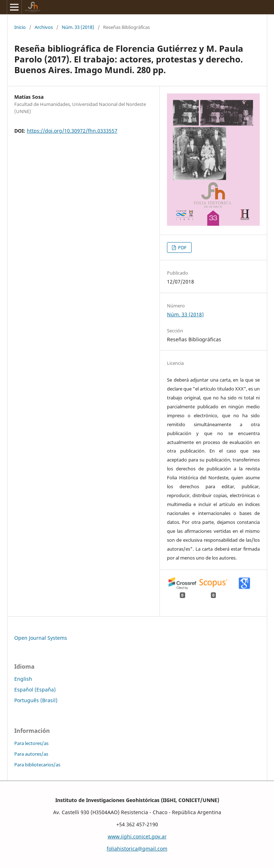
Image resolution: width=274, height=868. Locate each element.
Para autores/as (31, 754)
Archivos (44, 27)
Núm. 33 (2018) (78, 27)
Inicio (20, 27)
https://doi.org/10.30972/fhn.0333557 (72, 131)
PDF (182, 247)
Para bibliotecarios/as (37, 765)
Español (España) (35, 690)
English (23, 679)
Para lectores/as (31, 743)
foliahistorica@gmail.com (137, 849)
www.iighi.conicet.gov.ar (137, 836)
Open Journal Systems (41, 638)
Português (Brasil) (36, 700)
